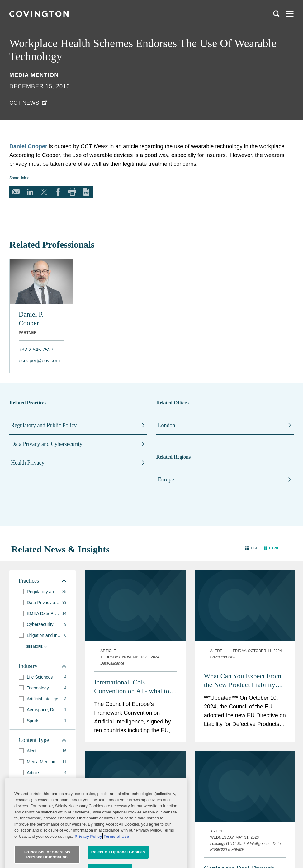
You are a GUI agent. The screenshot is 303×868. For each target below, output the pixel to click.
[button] (251, 548)
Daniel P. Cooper (31, 319)
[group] (43, 592)
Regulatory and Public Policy (44, 425)
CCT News (24, 103)
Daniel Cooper (28, 146)
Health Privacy (28, 463)
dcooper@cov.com (39, 361)
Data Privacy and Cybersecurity (47, 444)
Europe (166, 479)
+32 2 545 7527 (36, 350)
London (167, 425)
